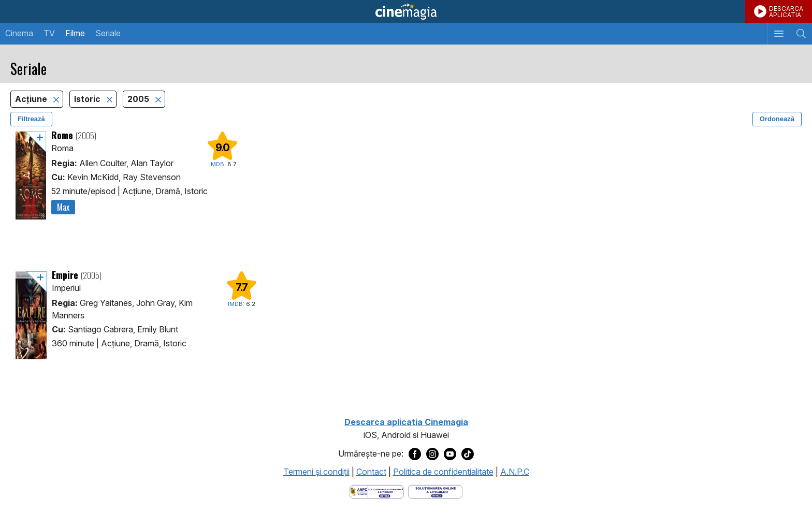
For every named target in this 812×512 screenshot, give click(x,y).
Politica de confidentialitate (443, 472)
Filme (75, 33)
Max (63, 207)
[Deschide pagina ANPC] (377, 491)
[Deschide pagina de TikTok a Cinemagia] (468, 454)
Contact (371, 472)
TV (49, 33)
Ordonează (777, 119)
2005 (139, 99)
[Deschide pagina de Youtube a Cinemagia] (450, 454)
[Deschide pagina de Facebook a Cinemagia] (415, 454)
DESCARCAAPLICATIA (786, 12)
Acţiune (32, 99)
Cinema (19, 33)
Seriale (108, 33)
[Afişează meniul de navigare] (779, 34)
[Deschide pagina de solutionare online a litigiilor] (435, 491)
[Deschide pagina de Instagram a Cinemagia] (432, 454)
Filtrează (31, 119)
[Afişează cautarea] (801, 34)
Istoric (88, 99)
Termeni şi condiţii (316, 472)
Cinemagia (406, 11)
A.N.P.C (515, 472)
